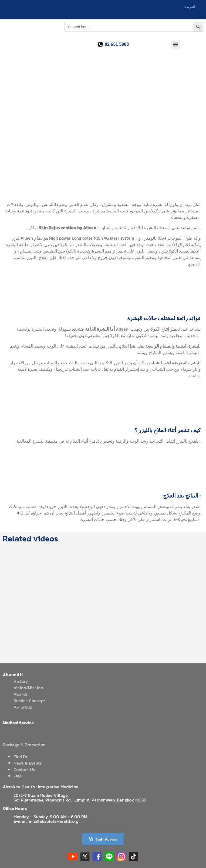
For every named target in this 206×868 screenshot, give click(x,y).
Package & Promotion (24, 745)
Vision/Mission (28, 688)
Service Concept (29, 701)
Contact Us (24, 769)
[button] (176, 44)
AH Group (23, 707)
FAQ (17, 776)
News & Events (28, 763)
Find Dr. (21, 757)
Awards (21, 694)
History (21, 681)
